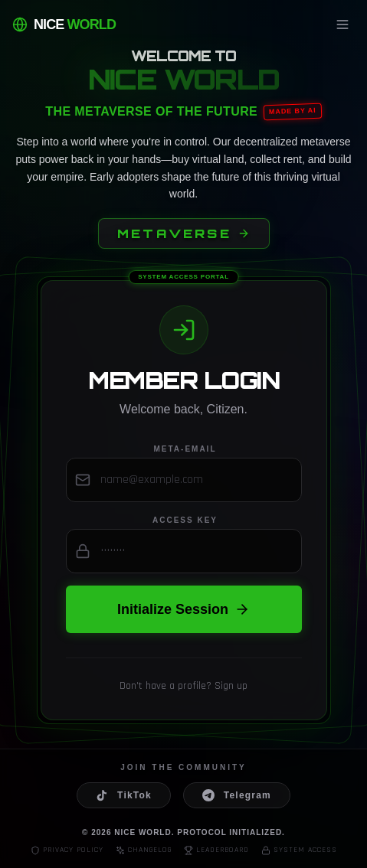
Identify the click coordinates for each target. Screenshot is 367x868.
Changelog (144, 850)
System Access (299, 850)
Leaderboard (216, 850)
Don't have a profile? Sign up (183, 686)
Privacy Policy (67, 850)
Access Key (185, 520)
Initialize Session (183, 609)
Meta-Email (185, 449)
